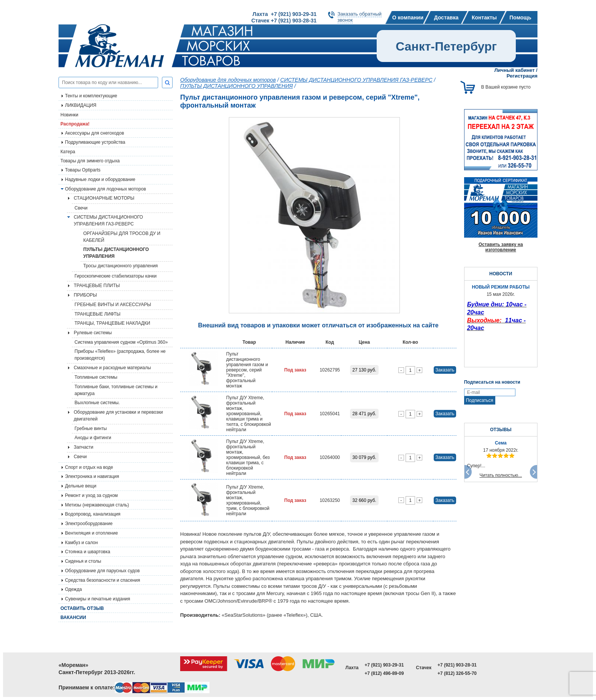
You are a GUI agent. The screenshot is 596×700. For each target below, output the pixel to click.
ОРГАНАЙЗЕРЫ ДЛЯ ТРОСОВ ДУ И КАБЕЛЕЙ (122, 237)
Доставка (446, 17)
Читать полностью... (501, 475)
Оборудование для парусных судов (102, 571)
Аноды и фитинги (93, 438)
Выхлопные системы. (97, 403)
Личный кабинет (514, 70)
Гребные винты (91, 429)
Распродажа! (75, 124)
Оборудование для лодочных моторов (105, 189)
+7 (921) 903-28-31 (457, 665)
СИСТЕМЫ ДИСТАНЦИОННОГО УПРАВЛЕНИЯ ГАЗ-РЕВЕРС (108, 221)
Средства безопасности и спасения (102, 580)
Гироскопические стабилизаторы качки (116, 276)
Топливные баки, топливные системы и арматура (116, 390)
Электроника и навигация (92, 476)
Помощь (520, 17)
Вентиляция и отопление (91, 533)
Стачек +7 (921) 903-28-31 (284, 21)
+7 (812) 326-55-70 (457, 673)
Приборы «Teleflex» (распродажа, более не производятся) (120, 355)
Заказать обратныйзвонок (360, 17)
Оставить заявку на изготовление (501, 247)
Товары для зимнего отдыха (90, 161)
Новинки (69, 115)
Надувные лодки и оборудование (100, 179)
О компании (408, 17)
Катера (68, 152)
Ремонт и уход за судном (91, 495)
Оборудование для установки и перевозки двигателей (118, 416)
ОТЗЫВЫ (501, 430)
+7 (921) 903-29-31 (384, 665)
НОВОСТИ (501, 274)
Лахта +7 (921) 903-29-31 (284, 14)
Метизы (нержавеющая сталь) (97, 505)
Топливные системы (96, 377)
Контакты (484, 17)
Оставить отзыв (82, 608)
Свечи (81, 208)
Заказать (445, 370)
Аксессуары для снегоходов (94, 133)
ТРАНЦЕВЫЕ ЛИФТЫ (97, 314)
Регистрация (522, 76)
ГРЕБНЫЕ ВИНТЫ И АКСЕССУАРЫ (113, 305)
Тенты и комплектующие (91, 96)
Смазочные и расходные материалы (112, 368)
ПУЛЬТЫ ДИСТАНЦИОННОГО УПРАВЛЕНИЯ (116, 253)
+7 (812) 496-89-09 (384, 673)
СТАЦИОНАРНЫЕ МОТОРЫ (104, 198)
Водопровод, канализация (93, 514)
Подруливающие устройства (95, 142)
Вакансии (73, 617)
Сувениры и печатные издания (97, 599)
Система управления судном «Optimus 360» (121, 342)
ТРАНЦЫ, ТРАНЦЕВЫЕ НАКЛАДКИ (112, 323)
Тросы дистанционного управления (120, 266)
